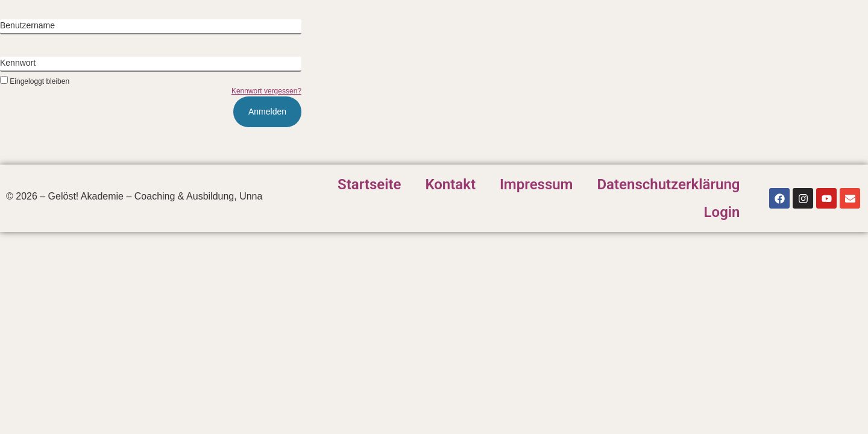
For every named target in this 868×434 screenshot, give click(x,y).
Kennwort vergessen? (266, 91)
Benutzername (27, 25)
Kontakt (450, 184)
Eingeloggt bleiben (35, 81)
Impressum (536, 184)
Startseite (369, 184)
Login (722, 212)
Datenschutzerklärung (668, 184)
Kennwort (18, 63)
